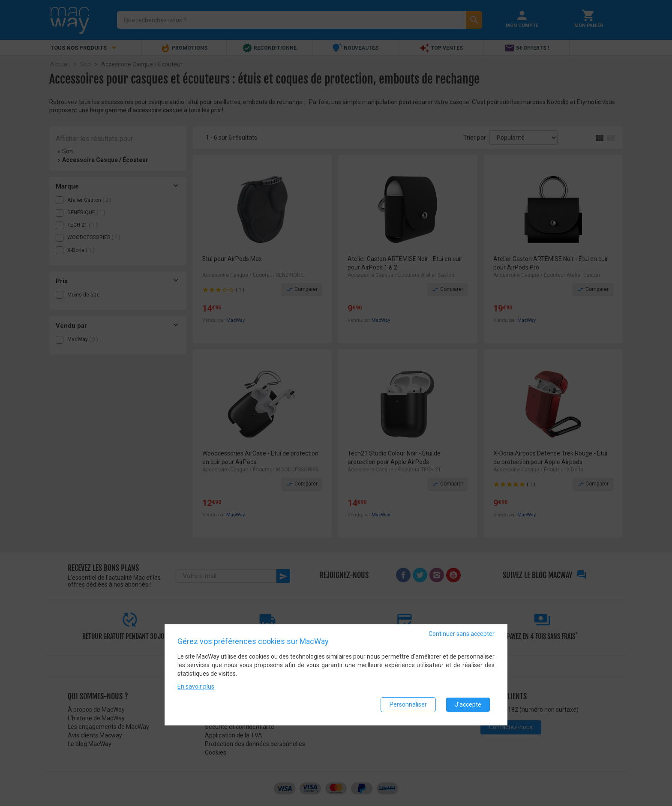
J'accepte (468, 705)
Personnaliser (408, 705)
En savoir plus (196, 687)
